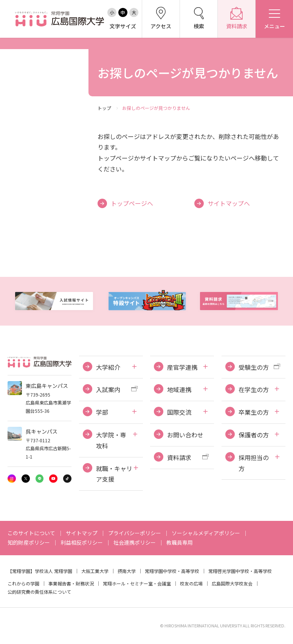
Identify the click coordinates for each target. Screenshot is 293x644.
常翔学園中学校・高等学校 (172, 571)
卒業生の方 (254, 412)
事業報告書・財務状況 (71, 583)
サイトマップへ (229, 203)
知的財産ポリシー (29, 542)
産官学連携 (182, 367)
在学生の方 (254, 389)
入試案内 (108, 389)
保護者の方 (254, 435)
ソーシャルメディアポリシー (206, 533)
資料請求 (179, 457)
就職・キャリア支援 (114, 474)
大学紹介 (108, 367)
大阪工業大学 (95, 571)
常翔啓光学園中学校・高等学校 (240, 571)
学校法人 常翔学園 (53, 571)
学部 (102, 412)
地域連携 (179, 389)
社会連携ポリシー (135, 542)
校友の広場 (191, 583)
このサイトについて (31, 533)
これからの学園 (23, 583)
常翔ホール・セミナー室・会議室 (137, 583)
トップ (104, 108)
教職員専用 (180, 542)
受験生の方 (254, 367)
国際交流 (179, 412)
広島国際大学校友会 (232, 583)
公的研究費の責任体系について (39, 592)
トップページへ (132, 203)
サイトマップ (82, 533)
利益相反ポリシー (82, 542)
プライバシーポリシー (135, 533)
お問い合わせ (185, 435)
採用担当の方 (254, 463)
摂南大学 (127, 571)
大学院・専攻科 (111, 440)
